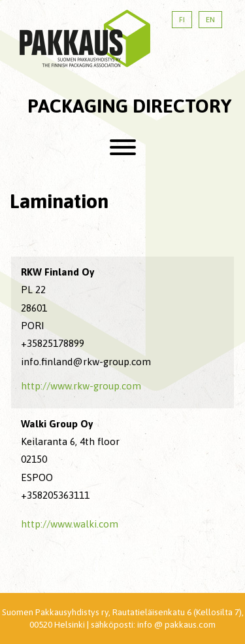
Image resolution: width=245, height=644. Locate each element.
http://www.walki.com (70, 524)
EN (210, 20)
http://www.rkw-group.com (81, 386)
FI (182, 20)
